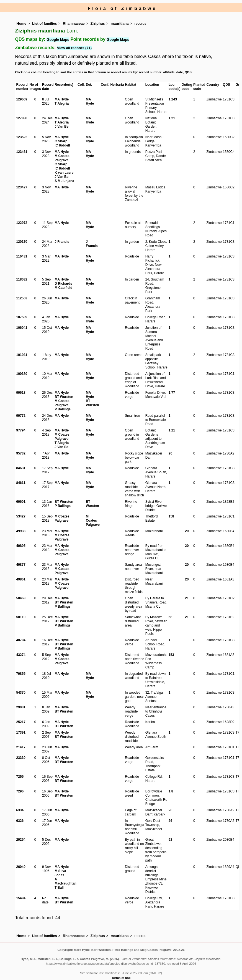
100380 (22, 374)
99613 (21, 393)
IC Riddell (62, 145)
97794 (21, 430)
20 (187, 531)
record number (150, 72)
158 (171, 516)
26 (170, 453)
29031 (21, 707)
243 (174, 99)
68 (170, 617)
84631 (21, 468)
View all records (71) (74, 48)
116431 (22, 256)
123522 (22, 137)
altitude (169, 72)
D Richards (63, 284)
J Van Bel (62, 127)
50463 (21, 598)
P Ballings (63, 409)
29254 (21, 840)
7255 (20, 777)
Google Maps (58, 40)
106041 (22, 328)
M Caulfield (63, 288)
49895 (21, 546)
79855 (21, 674)
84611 (21, 483)
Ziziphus (98, 23)
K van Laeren (65, 173)
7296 (20, 791)
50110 (21, 617)
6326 (20, 821)
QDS (188, 72)
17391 (21, 733)
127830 (22, 118)
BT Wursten (64, 397)
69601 (21, 502)
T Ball (59, 888)
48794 (21, 640)
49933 (21, 531)
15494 (21, 898)
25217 (21, 722)
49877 (21, 565)
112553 (22, 298)
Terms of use (121, 978)
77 (173, 393)
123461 (22, 152)
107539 (22, 317)
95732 (21, 453)
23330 (21, 758)
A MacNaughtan (65, 881)
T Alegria (62, 103)
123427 (22, 187)
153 (171, 655)
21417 (21, 747)
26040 (21, 867)
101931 (22, 355)
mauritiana (120, 23)
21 (173, 118)
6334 (20, 810)
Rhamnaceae (74, 23)
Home (22, 23)
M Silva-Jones (61, 873)
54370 (21, 693)
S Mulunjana (64, 181)
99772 (21, 416)
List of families (45, 23)
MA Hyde (62, 99)
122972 (22, 223)
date (180, 72)
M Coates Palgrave (62, 158)
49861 (21, 579)
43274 (21, 655)
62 (170, 840)
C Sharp (61, 141)
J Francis (62, 242)
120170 (22, 242)
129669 (22, 99)
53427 (21, 516)
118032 (22, 279)
